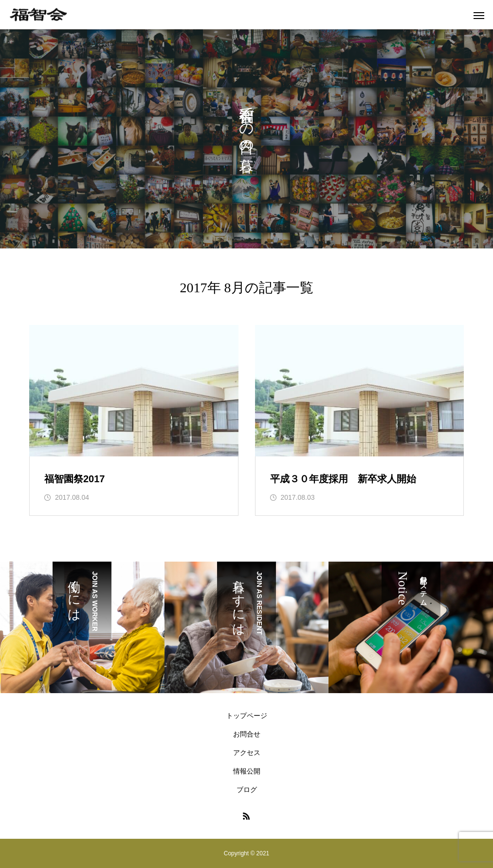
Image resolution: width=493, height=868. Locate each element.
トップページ (247, 716)
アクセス (247, 753)
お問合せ (247, 734)
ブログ (247, 790)
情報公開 (247, 771)
